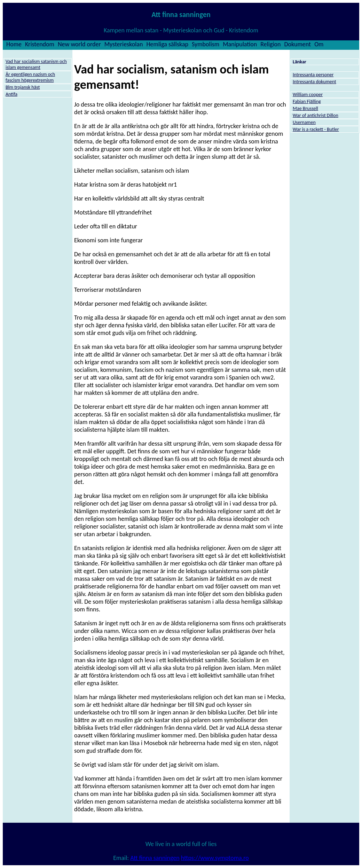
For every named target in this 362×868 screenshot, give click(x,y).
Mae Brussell (305, 108)
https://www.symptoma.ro (215, 858)
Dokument (298, 44)
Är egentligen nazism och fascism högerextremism (30, 77)
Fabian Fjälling (307, 101)
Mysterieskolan (124, 44)
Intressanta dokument (314, 82)
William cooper (308, 95)
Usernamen (304, 122)
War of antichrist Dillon (316, 115)
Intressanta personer (313, 75)
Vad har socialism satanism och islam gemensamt (36, 64)
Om (319, 44)
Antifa (11, 94)
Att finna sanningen (155, 858)
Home (14, 44)
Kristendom (40, 44)
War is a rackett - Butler (316, 129)
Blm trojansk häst (23, 87)
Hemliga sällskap (167, 44)
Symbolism (206, 44)
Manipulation (240, 44)
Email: (122, 858)
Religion (270, 44)
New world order (79, 44)
